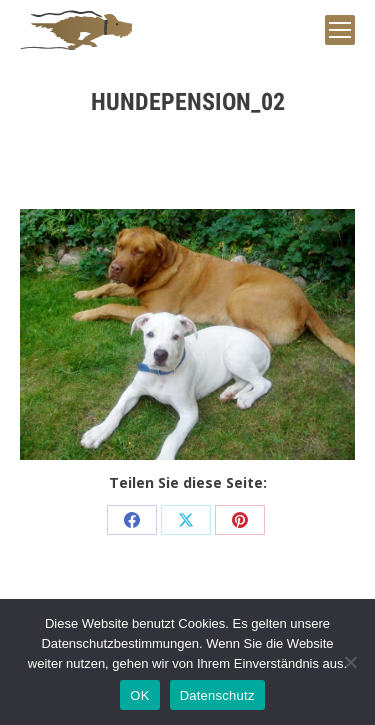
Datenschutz (217, 695)
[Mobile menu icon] (340, 30)
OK (139, 695)
